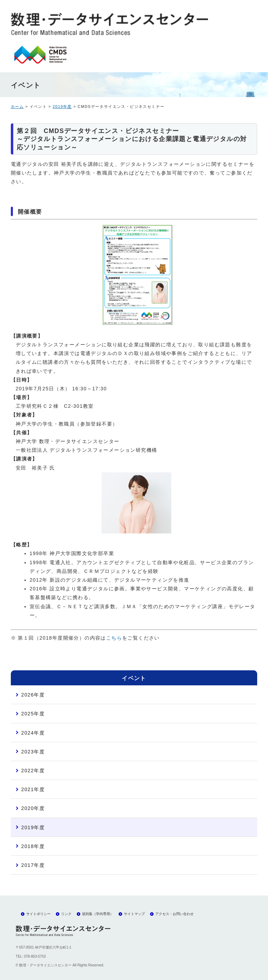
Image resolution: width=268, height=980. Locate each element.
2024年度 (33, 733)
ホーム (17, 106)
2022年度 (33, 771)
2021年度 (33, 789)
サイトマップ (134, 914)
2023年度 (33, 752)
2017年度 (33, 865)
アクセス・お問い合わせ (174, 914)
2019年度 (62, 106)
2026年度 (33, 695)
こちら (114, 638)
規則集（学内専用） (98, 914)
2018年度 (33, 846)
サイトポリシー (38, 914)
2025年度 (33, 714)
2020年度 (33, 808)
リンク (66, 914)
